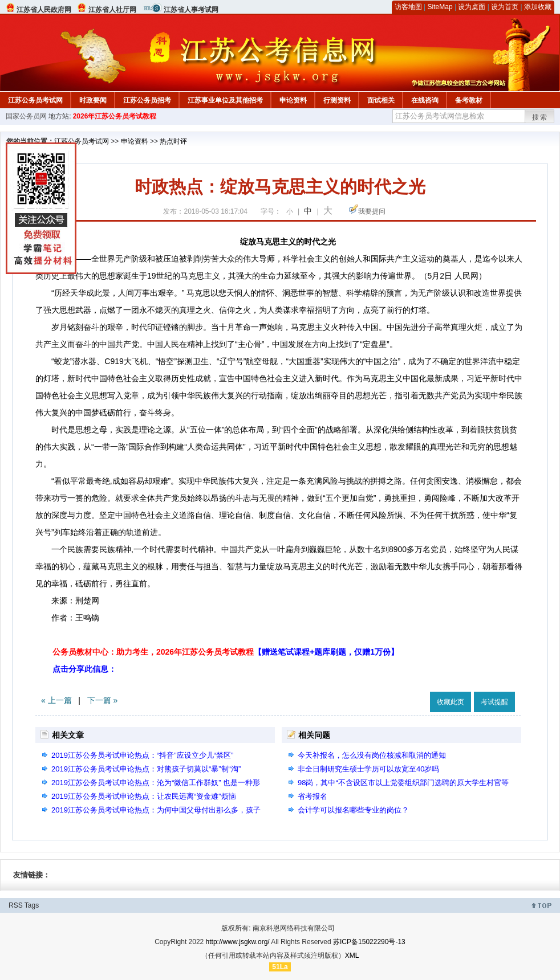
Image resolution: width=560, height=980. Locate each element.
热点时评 (173, 141)
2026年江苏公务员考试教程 (115, 116)
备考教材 (469, 100)
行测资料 (337, 100)
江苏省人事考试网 (191, 10)
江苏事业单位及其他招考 (225, 100)
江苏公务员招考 (147, 100)
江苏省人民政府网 (44, 10)
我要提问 (372, 211)
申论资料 (293, 100)
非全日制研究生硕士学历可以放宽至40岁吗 (368, 769)
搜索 (540, 117)
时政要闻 (93, 100)
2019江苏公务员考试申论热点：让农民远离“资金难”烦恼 (144, 796)
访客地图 (408, 7)
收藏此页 (451, 702)
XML (352, 955)
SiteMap (440, 7)
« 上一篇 (56, 700)
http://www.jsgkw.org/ (238, 942)
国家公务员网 (26, 116)
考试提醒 (494, 702)
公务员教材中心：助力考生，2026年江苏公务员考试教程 (226, 652)
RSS (16, 905)
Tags (32, 905)
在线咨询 (425, 100)
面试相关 (381, 100)
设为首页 (505, 7)
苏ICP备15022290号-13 (369, 942)
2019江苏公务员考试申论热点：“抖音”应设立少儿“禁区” (142, 755)
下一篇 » (103, 700)
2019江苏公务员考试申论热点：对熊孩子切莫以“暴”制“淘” (146, 769)
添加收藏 (538, 7)
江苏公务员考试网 (35, 100)
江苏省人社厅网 (112, 10)
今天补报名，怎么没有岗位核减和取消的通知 (372, 755)
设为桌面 (472, 7)
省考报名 (313, 796)
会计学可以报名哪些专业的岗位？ (353, 810)
